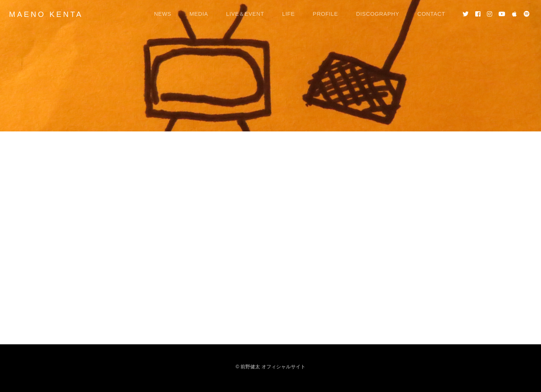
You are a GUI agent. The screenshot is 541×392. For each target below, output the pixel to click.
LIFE (289, 14)
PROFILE (326, 14)
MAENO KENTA (46, 14)
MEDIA (199, 14)
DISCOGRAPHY (378, 14)
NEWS (163, 14)
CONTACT (431, 14)
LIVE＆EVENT (245, 14)
